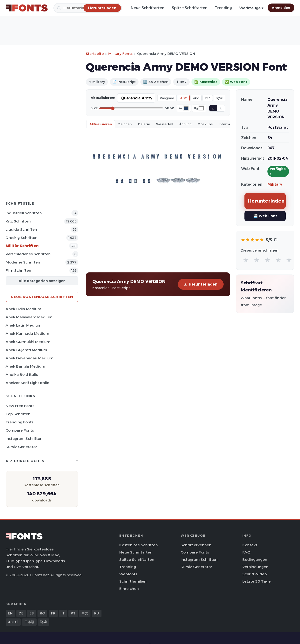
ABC (184, 98)
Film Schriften (18, 270)
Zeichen (125, 124)
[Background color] (201, 108)
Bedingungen (255, 559)
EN (10, 613)
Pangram (167, 98)
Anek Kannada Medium (27, 333)
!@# (219, 98)
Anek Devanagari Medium (30, 358)
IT (63, 613)
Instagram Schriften (24, 439)
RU (97, 613)
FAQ (246, 552)
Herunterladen (201, 284)
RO (42, 613)
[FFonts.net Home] (27, 8)
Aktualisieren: (103, 98)
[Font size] (131, 108)
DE (21, 613)
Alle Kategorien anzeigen (42, 281)
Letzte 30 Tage (257, 581)
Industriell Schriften (24, 213)
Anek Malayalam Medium (29, 317)
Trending (223, 8)
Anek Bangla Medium (25, 366)
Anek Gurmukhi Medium (28, 342)
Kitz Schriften (18, 221)
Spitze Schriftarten (190, 8)
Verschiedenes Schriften (28, 254)
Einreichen (129, 589)
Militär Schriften (22, 246)
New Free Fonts (20, 406)
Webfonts (128, 574)
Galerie (144, 124)
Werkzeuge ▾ (251, 8)
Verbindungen (255, 567)
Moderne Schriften (23, 262)
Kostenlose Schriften (139, 545)
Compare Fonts (20, 430)
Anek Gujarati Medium (26, 350)
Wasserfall (165, 124)
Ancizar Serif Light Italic (27, 383)
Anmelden (281, 8)
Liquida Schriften (21, 229)
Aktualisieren (101, 124)
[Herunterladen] (102, 8)
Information (229, 124)
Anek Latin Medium (24, 325)
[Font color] (186, 108)
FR (53, 613)
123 (208, 98)
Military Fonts (120, 54)
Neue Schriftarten (148, 8)
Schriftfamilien (133, 581)
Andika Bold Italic (22, 375)
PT (73, 613)
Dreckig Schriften (22, 238)
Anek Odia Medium (23, 309)
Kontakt (250, 545)
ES (32, 613)
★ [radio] (246, 260)
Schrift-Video (255, 574)
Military (275, 184)
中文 (85, 613)
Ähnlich (185, 124)
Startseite (95, 54)
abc (196, 98)
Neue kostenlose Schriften (42, 297)
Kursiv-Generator (21, 447)
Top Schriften (18, 414)
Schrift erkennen (196, 545)
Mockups (205, 124)
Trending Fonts (20, 422)
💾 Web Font (265, 216)
